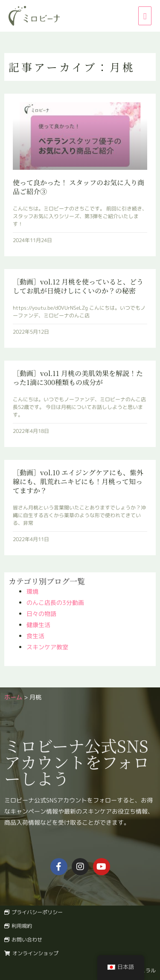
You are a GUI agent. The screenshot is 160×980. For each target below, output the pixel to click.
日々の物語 (41, 614)
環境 (32, 591)
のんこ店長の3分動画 (55, 603)
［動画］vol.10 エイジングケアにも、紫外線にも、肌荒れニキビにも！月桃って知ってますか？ (78, 481)
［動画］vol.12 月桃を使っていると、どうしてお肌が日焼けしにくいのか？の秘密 (78, 286)
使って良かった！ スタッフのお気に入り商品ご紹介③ (79, 187)
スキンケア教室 (47, 647)
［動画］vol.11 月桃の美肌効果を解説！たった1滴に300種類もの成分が (78, 378)
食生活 (35, 636)
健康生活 (38, 625)
